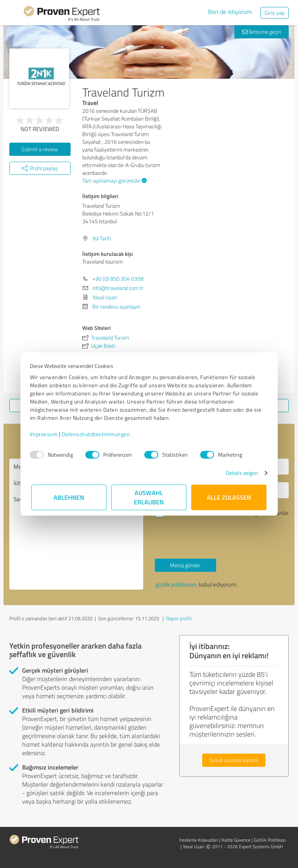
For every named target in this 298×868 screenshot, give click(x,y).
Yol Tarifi (102, 238)
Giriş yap (275, 13)
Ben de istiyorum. (230, 12)
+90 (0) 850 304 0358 (118, 279)
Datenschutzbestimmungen (98, 434)
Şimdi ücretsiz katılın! (234, 760)
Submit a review (40, 149)
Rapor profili (179, 618)
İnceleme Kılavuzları (199, 840)
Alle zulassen (229, 497)
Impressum (45, 434)
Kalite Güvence (236, 840)
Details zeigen (240, 473)
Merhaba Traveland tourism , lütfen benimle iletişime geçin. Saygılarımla (76, 524)
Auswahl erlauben (149, 497)
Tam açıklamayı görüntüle (113, 180)
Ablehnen (69, 497)
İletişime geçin (262, 32)
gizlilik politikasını (176, 584)
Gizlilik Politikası (270, 840)
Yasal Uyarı (105, 297)
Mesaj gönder (185, 565)
